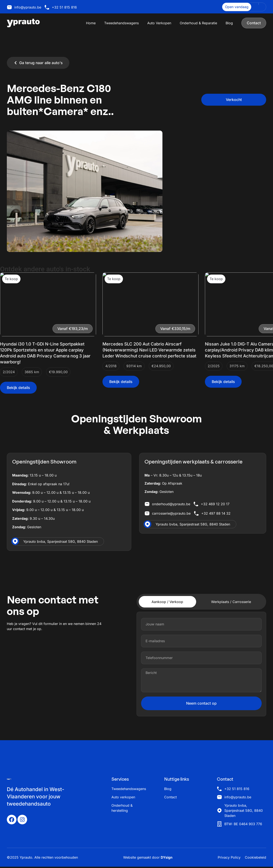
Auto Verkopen (159, 23)
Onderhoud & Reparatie (198, 23)
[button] (234, 100)
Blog (229, 23)
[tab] (167, 602)
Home (91, 23)
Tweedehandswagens (121, 23)
